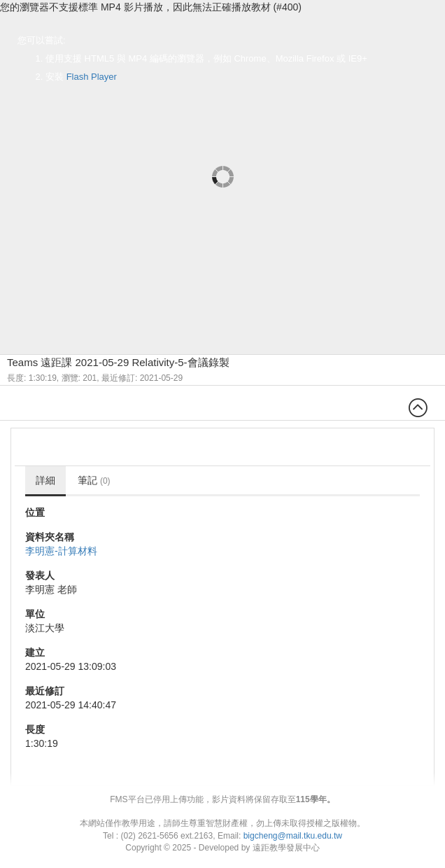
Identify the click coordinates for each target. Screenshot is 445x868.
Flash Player (92, 77)
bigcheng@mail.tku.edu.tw (293, 836)
